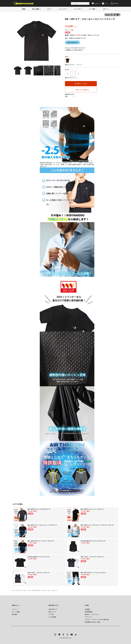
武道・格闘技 (36, 9)
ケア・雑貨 (92, 9)
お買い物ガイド (53, 609)
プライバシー (89, 617)
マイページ (15, 609)
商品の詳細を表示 (72, 42)
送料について (52, 612)
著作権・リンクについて (92, 614)
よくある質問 (52, 617)
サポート (105, 9)
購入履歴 (15, 614)
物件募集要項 (89, 612)
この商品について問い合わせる (74, 50)
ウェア (49, 9)
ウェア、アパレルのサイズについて (75, 48)
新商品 (24, 9)
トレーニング (62, 9)
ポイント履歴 (16, 612)
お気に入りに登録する (82, 90)
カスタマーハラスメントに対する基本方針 (97, 619)
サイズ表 (51, 614)
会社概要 (87, 609)
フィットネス (77, 9)
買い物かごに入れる (81, 84)
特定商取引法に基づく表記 (92, 622)
